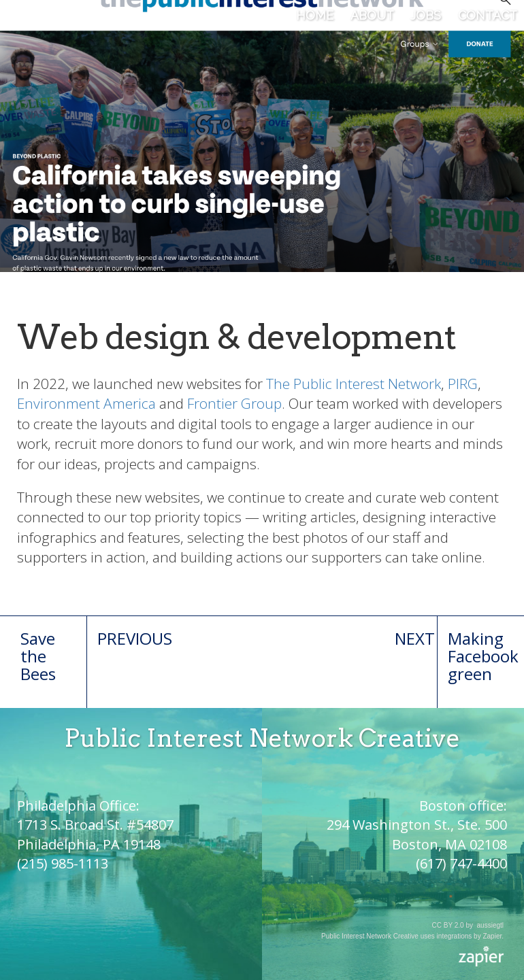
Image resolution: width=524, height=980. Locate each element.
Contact (488, 15)
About (372, 15)
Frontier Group (234, 403)
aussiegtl (490, 925)
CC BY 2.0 (448, 925)
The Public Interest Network (354, 384)
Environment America (86, 403)
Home (315, 15)
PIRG (463, 384)
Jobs (426, 15)
